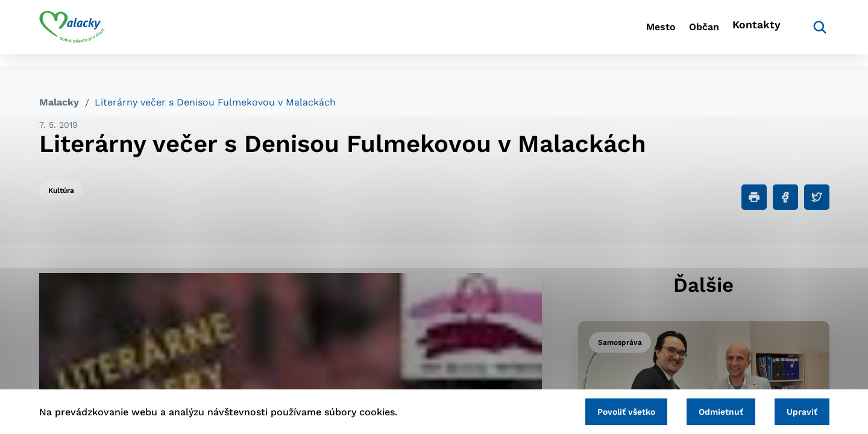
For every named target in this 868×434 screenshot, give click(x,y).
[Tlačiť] (754, 197)
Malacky (59, 102)
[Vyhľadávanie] (811, 33)
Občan (687, 33)
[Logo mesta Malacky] (72, 33)
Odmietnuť (706, 410)
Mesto (627, 33)
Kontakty (753, 33)
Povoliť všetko (602, 410)
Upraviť (797, 410)
